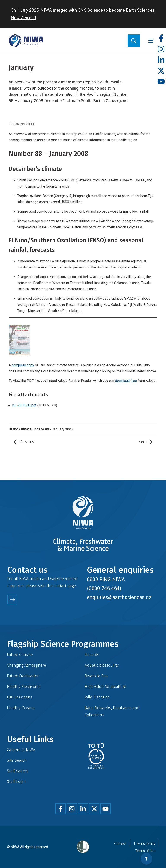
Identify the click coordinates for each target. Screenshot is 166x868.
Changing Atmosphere (26, 665)
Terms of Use (145, 851)
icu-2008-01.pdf (24, 405)
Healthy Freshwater (24, 686)
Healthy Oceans (21, 708)
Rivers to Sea (96, 676)
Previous (27, 442)
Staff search (17, 771)
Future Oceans (20, 697)
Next (142, 442)
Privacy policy (145, 844)
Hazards (92, 655)
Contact (120, 844)
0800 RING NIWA (106, 579)
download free (126, 381)
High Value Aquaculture (105, 686)
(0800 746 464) (104, 588)
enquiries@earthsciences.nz (119, 597)
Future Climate (20, 655)
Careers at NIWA (21, 750)
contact (60, 586)
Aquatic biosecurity (102, 665)
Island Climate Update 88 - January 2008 (41, 429)
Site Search (17, 760)
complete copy (23, 365)
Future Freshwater (23, 676)
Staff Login (16, 782)
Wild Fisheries (97, 697)
